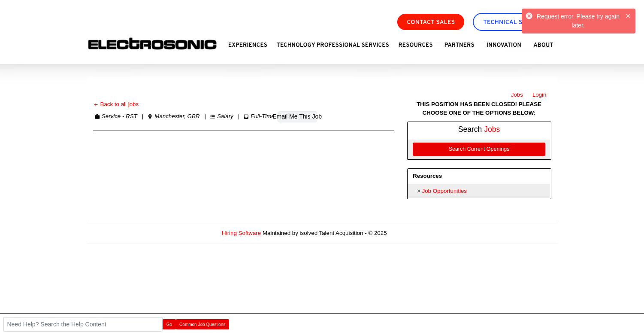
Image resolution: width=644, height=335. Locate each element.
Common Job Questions (202, 324)
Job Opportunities (444, 191)
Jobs (517, 95)
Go (169, 324)
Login (540, 95)
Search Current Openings (479, 149)
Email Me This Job (297, 116)
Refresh (412, 233)
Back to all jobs (116, 104)
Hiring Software (241, 233)
